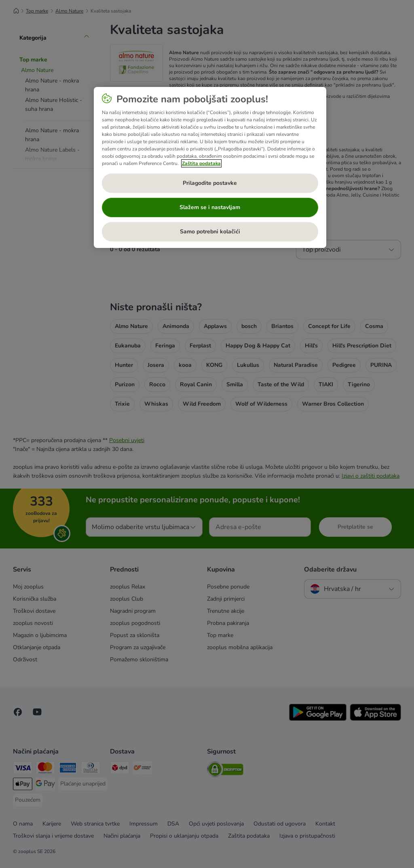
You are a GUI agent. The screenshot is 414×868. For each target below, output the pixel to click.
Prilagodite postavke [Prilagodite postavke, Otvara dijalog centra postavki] (210, 183)
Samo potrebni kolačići (210, 232)
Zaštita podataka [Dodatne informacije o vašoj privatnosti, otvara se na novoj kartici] (201, 163)
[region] (210, 167)
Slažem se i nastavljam (210, 207)
